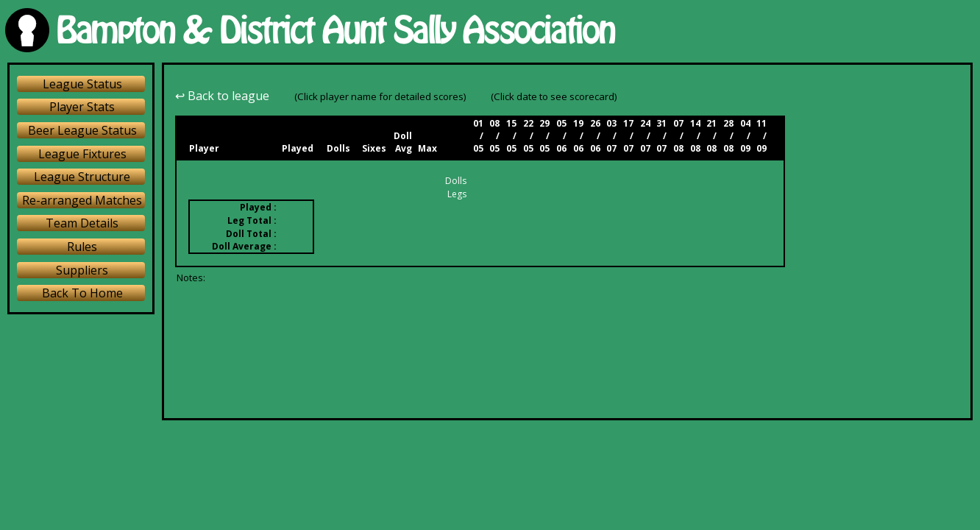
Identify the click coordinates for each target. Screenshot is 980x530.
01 (478, 123)
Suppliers (82, 270)
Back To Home (82, 293)
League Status (82, 84)
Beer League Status (82, 130)
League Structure (82, 177)
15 (511, 123)
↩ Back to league (222, 96)
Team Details (82, 223)
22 (528, 123)
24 (645, 123)
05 (561, 123)
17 (628, 123)
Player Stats (82, 107)
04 (745, 123)
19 (578, 123)
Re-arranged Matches (82, 200)
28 (728, 123)
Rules (82, 247)
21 (711, 123)
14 (695, 123)
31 (661, 123)
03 (611, 123)
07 (678, 123)
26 (595, 123)
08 (494, 123)
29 (544, 123)
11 (761, 123)
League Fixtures (82, 154)
